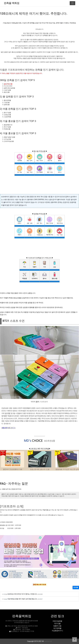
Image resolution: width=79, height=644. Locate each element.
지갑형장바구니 (57, 631)
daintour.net (48, 641)
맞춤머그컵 (57, 626)
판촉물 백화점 (12, 3)
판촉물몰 (41, 202)
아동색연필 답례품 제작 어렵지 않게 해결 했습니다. (22, 599)
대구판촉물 (57, 628)
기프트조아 (44, 402)
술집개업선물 (8, 84)
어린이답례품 (57, 621)
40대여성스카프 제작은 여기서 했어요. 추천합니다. (22, 594)
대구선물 (57, 623)
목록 (76, 587)
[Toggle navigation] (72, 3)
